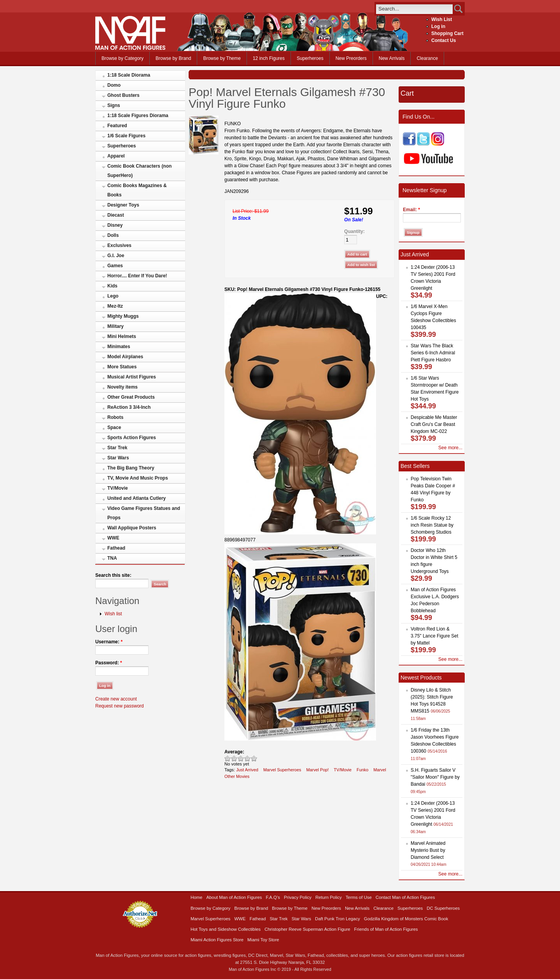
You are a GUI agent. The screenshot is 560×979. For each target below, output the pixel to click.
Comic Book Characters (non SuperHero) (139, 171)
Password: (109, 663)
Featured (117, 126)
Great (248, 758)
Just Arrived (247, 770)
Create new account (116, 699)
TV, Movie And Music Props (138, 478)
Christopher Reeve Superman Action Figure (307, 929)
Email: (411, 210)
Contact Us (444, 40)
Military (115, 326)
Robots (115, 417)
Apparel (116, 156)
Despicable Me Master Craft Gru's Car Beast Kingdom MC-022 (434, 424)
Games (115, 266)
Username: (109, 642)
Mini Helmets (122, 336)
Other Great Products (131, 397)
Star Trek (117, 448)
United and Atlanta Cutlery (136, 498)
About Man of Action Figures (234, 897)
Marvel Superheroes (282, 770)
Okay (234, 758)
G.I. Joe (116, 256)
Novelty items (122, 387)
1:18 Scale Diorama (129, 75)
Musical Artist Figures (132, 377)
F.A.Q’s (273, 897)
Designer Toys (123, 205)
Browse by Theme (222, 58)
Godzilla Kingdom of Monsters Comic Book (406, 919)
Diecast (116, 215)
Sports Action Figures (132, 438)
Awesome (254, 758)
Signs (114, 105)
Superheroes (310, 58)
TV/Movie (118, 488)
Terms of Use (359, 897)
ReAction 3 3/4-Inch (129, 407)
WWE (113, 538)
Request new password (120, 706)
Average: (234, 752)
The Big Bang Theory (131, 468)
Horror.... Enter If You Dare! (137, 276)
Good (241, 758)
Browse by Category (122, 58)
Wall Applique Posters (132, 528)
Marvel (380, 770)
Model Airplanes (125, 357)
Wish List (442, 19)
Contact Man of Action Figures (405, 897)
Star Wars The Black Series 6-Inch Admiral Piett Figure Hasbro (433, 353)
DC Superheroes (443, 908)
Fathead (116, 548)
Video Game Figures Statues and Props (144, 513)
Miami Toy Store (263, 940)
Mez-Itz (115, 306)
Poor (228, 758)
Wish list (113, 614)
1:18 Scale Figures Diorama (138, 116)
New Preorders (351, 58)
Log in (438, 26)
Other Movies (237, 776)
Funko (362, 770)
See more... (450, 448)
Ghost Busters (123, 95)
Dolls (113, 235)
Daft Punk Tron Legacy (338, 919)
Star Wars (118, 458)
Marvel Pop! (318, 770)
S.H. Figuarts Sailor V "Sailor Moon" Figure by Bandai (435, 777)
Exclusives (119, 245)
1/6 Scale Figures (126, 136)
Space (114, 427)
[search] (414, 9)
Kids (112, 286)
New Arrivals (392, 58)
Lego (113, 296)
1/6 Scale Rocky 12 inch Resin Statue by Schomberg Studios (432, 525)
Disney (115, 225)
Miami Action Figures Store (217, 940)
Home (196, 897)
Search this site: (113, 575)
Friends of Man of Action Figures (386, 929)
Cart (407, 93)
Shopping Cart (447, 33)
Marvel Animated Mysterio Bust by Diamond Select (428, 850)
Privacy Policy (298, 897)
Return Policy (329, 897)
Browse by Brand (173, 58)
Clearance (427, 58)
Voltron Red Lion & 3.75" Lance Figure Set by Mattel (434, 636)
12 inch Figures (269, 58)
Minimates (119, 347)
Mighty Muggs (123, 316)
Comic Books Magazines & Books (137, 190)
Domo (114, 85)
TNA (112, 558)
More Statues (122, 367)
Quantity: (354, 231)
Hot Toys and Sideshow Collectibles (226, 929)
